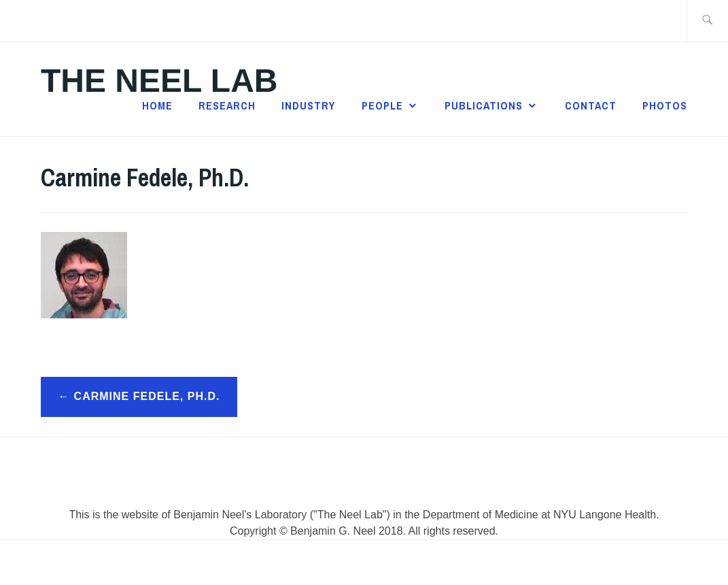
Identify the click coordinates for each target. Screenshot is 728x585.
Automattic (489, 562)
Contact (591, 105)
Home (157, 105)
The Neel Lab (159, 81)
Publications (484, 105)
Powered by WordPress (266, 562)
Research (227, 105)
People (382, 105)
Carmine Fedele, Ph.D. (147, 396)
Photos (665, 105)
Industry (308, 105)
